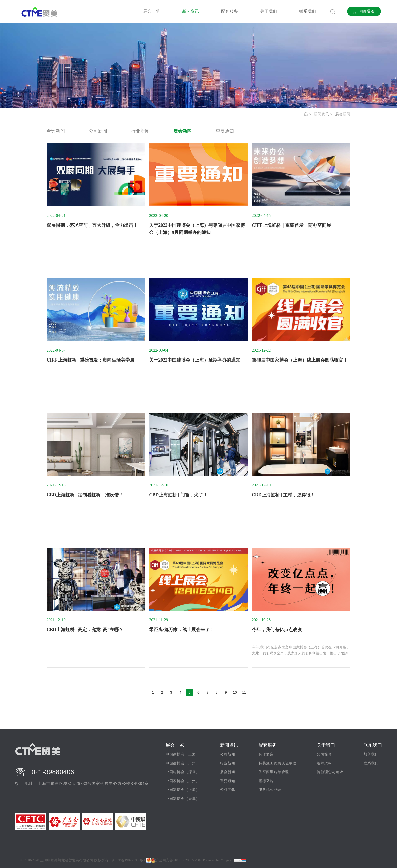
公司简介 (324, 754)
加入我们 (371, 754)
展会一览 (152, 11)
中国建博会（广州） (183, 763)
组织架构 (324, 763)
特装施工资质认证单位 (277, 763)
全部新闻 (56, 131)
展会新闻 (343, 114)
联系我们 (308, 11)
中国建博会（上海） (183, 754)
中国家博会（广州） (183, 781)
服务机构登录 (270, 790)
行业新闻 (140, 131)
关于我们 (269, 11)
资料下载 (228, 790)
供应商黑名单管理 (274, 772)
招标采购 (266, 781)
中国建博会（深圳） (183, 772)
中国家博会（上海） (183, 790)
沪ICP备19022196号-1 (128, 860)
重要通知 (225, 131)
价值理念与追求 (330, 772)
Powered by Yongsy (217, 860)
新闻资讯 (191, 11)
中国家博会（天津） (183, 799)
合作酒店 (266, 754)
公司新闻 (98, 131)
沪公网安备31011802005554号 (176, 860)
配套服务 (230, 11)
